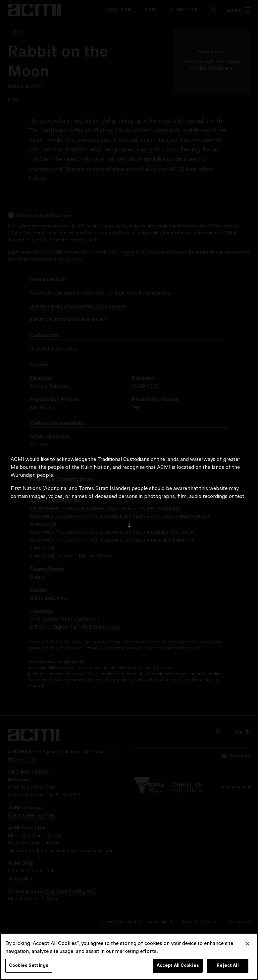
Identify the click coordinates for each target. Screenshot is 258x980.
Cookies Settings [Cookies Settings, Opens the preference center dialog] (29, 968)
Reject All (228, 968)
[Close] (247, 946)
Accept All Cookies (178, 968)
